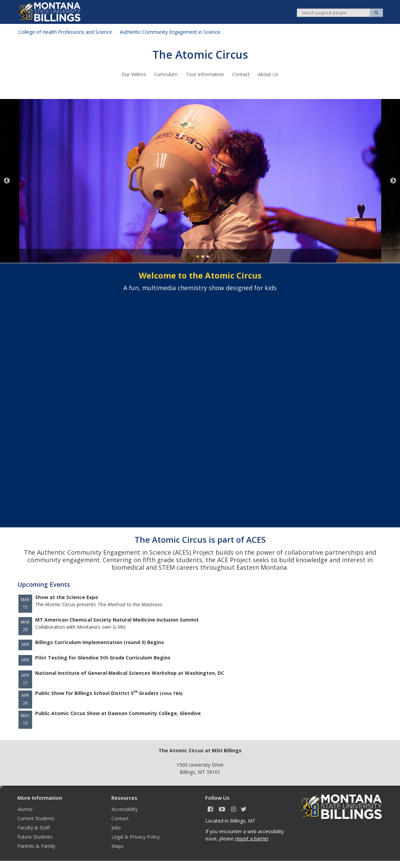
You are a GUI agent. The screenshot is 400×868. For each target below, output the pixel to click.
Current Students (36, 818)
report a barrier (252, 838)
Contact (241, 74)
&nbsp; (200, 401)
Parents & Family (36, 846)
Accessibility (125, 809)
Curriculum (166, 74)
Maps (118, 846)
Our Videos (134, 74)
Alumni (25, 809)
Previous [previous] (7, 181)
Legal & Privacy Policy (136, 837)
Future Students (35, 837)
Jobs (116, 828)
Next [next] (393, 181)
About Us (268, 74)
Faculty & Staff (34, 828)
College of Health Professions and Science (65, 32)
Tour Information (205, 74)
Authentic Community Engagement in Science (170, 32)
